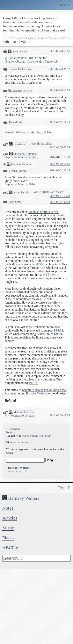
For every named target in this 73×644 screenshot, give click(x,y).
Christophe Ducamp (22, 154)
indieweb (44, 436)
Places (8, 538)
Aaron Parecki (18, 51)
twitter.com (23, 442)
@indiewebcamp (15, 61)
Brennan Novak (17, 171)
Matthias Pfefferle (20, 91)
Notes (8, 508)
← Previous (13, 429)
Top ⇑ (65, 488)
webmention (29, 436)
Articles (10, 518)
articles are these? (53, 192)
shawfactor (18, 144)
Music (8, 528)
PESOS (59, 330)
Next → (11, 432)
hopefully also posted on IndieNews (44, 390)
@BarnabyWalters (16, 58)
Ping (50, 460)
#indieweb (30, 22)
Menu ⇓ (65, 5)
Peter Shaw (15, 202)
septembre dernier (26, 157)
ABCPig (10, 548)
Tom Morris (15, 122)
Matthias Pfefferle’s (41, 212)
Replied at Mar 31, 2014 (20, 184)
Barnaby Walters (21, 498)
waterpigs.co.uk (17, 471)
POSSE (40, 264)
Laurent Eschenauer (19, 69)
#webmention (12, 22)
